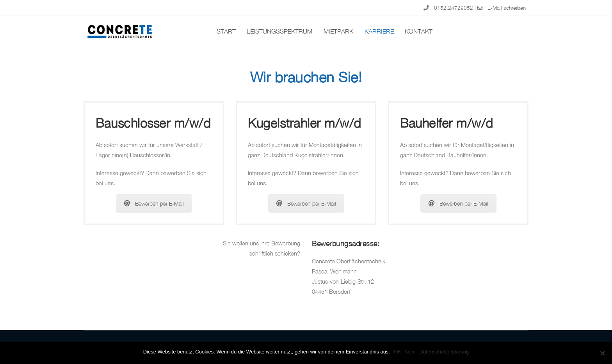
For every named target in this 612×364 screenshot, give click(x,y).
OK (398, 352)
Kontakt (419, 31)
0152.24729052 (454, 8)
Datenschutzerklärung (444, 352)
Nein (410, 352)
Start (226, 31)
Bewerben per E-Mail (154, 203)
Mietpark (338, 31)
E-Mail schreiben (507, 8)
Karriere (379, 31)
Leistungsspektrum (279, 31)
